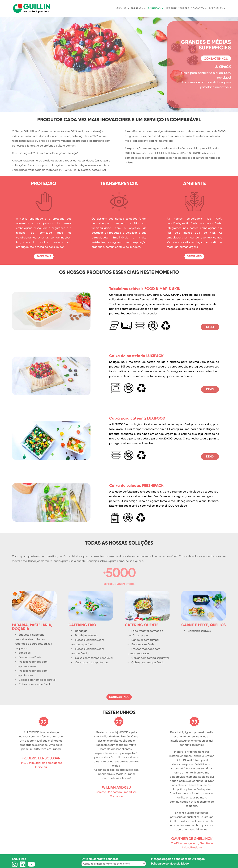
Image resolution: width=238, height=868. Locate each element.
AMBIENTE (171, 8)
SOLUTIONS (154, 8)
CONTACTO (197, 8)
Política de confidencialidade (170, 864)
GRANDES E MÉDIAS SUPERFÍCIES (206, 45)
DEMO (210, 327)
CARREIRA (184, 8)
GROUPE (121, 8)
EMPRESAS (137, 8)
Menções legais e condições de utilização (178, 859)
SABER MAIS (44, 256)
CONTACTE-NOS (216, 59)
